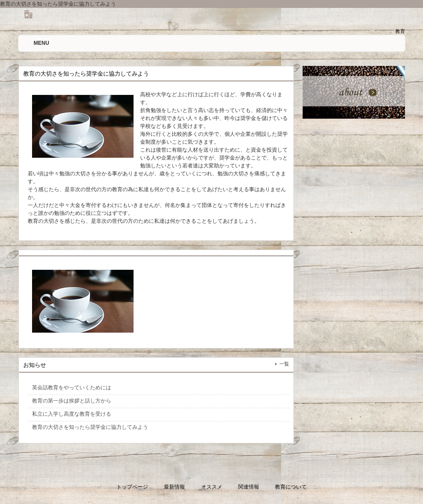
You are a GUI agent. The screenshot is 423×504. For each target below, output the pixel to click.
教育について (291, 487)
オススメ (212, 487)
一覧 (284, 364)
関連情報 (249, 487)
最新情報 (174, 487)
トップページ (132, 487)
